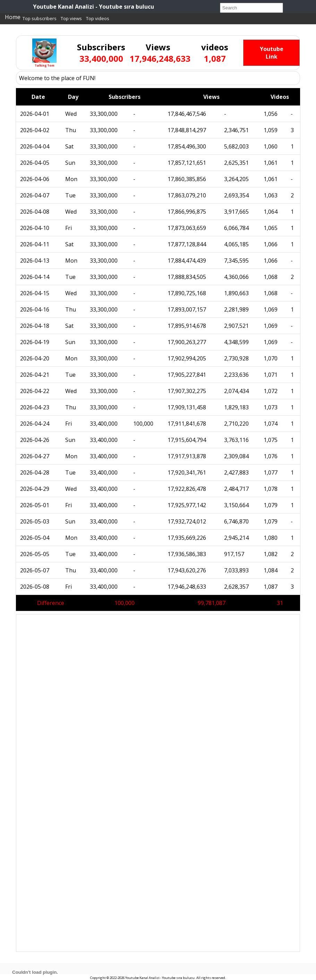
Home (13, 17)
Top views (71, 18)
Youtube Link (272, 53)
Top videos (98, 18)
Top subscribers (40, 18)
